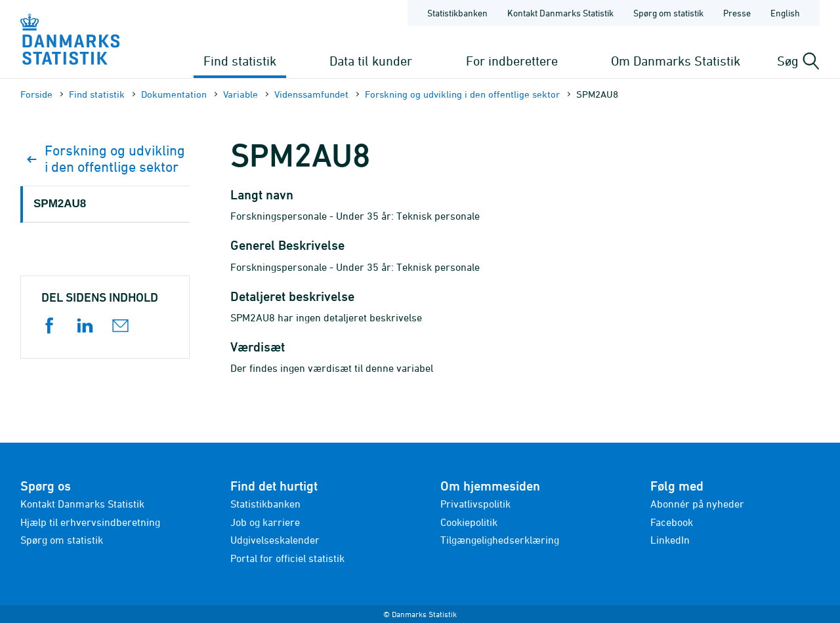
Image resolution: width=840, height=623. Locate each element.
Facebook (672, 522)
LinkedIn (670, 540)
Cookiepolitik (469, 522)
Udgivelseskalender (275, 540)
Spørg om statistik (62, 540)
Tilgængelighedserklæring (500, 540)
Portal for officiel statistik (287, 558)
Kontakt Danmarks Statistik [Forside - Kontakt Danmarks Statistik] (560, 13)
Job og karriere (265, 522)
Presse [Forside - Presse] (737, 13)
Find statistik (240, 61)
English (785, 13)
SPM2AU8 (60, 204)
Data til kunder (371, 61)
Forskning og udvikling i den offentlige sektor (462, 94)
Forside (36, 94)
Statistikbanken (457, 13)
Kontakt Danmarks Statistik (82, 504)
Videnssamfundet (311, 94)
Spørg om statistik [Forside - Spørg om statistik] (668, 13)
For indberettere (512, 61)
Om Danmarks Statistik (676, 61)
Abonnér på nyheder (697, 504)
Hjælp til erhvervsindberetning (90, 522)
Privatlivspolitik (475, 504)
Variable (241, 94)
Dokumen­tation (174, 94)
